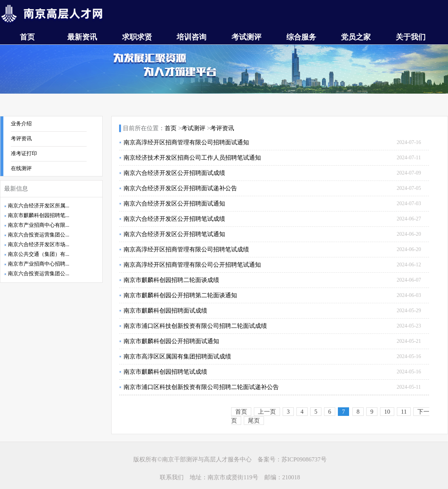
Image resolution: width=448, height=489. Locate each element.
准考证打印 (24, 153)
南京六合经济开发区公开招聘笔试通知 (174, 234)
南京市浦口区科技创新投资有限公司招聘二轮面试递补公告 (201, 387)
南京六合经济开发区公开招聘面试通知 (174, 203)
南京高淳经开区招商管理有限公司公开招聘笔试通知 (192, 265)
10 (387, 412)
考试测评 (246, 37)
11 (404, 412)
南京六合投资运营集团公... (39, 235)
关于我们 (411, 37)
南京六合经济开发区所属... (39, 206)
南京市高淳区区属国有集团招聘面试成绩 (177, 356)
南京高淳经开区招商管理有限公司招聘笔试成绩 (186, 249)
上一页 (267, 412)
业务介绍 (21, 124)
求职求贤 (137, 37)
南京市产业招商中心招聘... (39, 264)
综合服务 (301, 37)
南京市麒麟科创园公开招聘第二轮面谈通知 (180, 295)
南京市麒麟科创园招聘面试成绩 (165, 311)
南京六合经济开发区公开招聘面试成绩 (174, 173)
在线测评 (21, 168)
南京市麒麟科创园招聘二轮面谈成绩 (171, 280)
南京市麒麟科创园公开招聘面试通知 (171, 341)
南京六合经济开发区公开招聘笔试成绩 (174, 219)
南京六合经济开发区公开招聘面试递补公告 (180, 188)
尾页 (254, 421)
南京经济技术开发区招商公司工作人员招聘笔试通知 (192, 158)
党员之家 (356, 37)
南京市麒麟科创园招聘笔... (39, 215)
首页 (27, 37)
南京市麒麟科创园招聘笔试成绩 (165, 372)
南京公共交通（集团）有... (39, 254)
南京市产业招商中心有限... (39, 225)
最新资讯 (82, 37)
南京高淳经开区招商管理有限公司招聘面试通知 (186, 142)
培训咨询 (192, 37)
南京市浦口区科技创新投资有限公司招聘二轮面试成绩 (195, 326)
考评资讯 (21, 139)
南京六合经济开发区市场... (39, 244)
